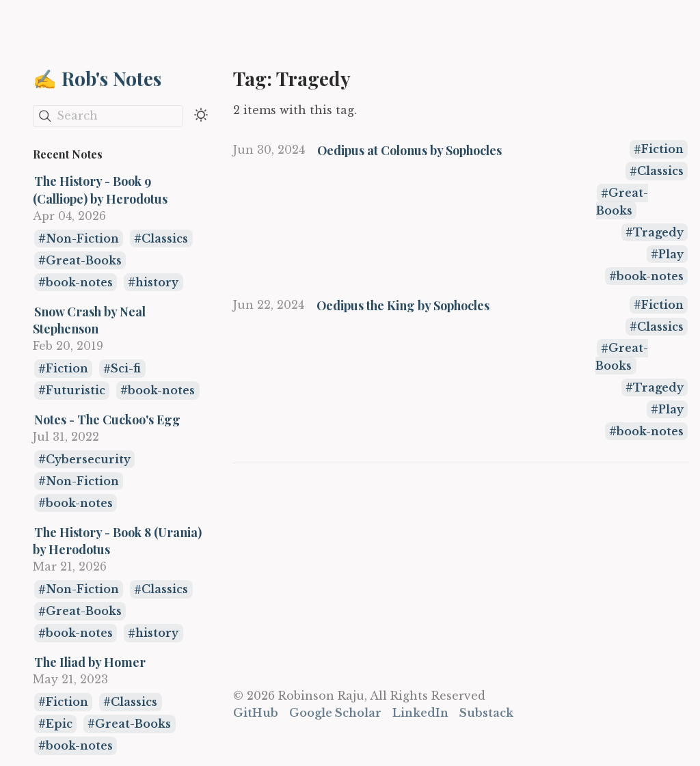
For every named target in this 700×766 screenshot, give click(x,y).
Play (671, 254)
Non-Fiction (82, 238)
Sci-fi (126, 369)
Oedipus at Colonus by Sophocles (409, 150)
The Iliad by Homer (90, 662)
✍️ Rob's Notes (97, 78)
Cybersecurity (88, 459)
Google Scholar (335, 713)
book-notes (79, 282)
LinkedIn (420, 713)
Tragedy (658, 232)
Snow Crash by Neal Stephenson (89, 320)
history (157, 282)
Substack (486, 713)
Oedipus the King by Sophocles (403, 305)
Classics (165, 238)
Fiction (67, 369)
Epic (59, 724)
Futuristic (76, 390)
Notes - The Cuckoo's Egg (107, 419)
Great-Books (84, 260)
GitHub (256, 713)
